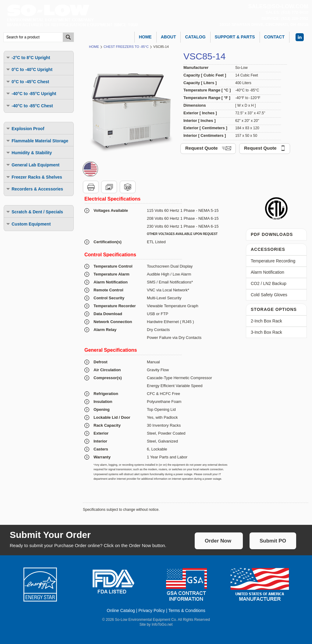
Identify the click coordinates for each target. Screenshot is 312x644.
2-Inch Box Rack (266, 321)
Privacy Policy (152, 610)
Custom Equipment (28, 224)
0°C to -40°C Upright (29, 69)
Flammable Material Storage (37, 141)
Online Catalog (121, 610)
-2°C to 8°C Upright (28, 57)
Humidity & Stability (29, 153)
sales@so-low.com (278, 6)
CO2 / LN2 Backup (269, 283)
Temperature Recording (273, 261)
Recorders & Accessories (34, 189)
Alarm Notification (268, 272)
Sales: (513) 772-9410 (287, 12)
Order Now (218, 541)
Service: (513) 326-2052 (285, 18)
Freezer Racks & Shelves (34, 177)
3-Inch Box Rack (266, 332)
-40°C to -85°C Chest (29, 106)
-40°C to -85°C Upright (31, 93)
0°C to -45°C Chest (27, 82)
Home (94, 47)
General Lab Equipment (32, 165)
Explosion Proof (25, 128)
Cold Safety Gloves (269, 295)
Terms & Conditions (187, 610)
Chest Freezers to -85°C (126, 47)
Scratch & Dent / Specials (34, 212)
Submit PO (273, 541)
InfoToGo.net (162, 624)
